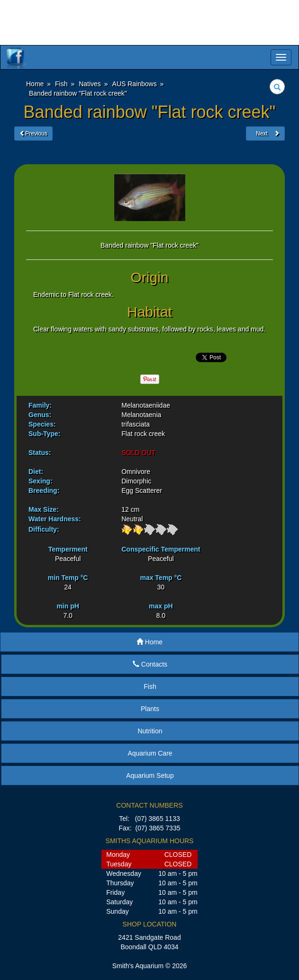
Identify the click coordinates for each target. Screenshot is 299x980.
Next (265, 134)
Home (149, 642)
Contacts (150, 664)
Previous (33, 134)
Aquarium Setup (150, 775)
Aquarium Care (150, 753)
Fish (150, 686)
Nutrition (150, 731)
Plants (150, 709)
